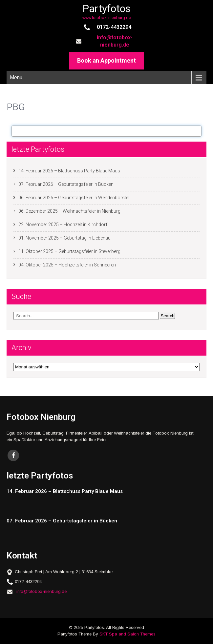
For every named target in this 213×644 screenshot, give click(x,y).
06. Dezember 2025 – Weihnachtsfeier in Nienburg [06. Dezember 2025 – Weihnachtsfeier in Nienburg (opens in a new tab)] (69, 211)
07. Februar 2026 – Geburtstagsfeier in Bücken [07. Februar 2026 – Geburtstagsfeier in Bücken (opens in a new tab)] (66, 184)
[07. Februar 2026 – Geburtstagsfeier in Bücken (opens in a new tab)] (102, 521)
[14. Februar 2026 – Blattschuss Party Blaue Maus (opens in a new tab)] (102, 491)
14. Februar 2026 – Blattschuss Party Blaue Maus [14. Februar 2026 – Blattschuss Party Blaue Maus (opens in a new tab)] (69, 171)
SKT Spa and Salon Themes (128, 634)
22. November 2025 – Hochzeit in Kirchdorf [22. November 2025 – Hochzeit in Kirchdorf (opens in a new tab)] (63, 224)
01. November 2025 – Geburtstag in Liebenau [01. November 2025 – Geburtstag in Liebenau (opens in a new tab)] (64, 238)
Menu (16, 78)
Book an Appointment (106, 60)
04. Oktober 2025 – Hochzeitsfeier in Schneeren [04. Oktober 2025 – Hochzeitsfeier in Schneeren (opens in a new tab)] (67, 265)
